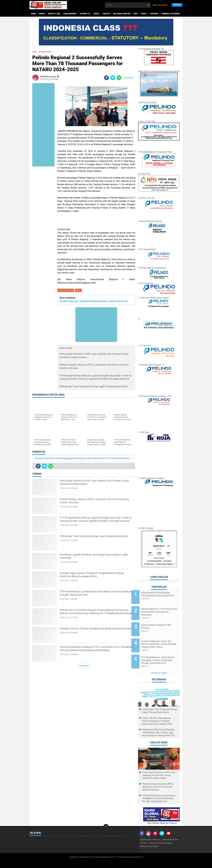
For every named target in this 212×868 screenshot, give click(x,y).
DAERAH (33, 829)
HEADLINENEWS (70, 14)
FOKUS (84, 829)
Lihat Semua (84, 666)
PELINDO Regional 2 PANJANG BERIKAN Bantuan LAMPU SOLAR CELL (94, 302)
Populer (177, 5)
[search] (128, 5)
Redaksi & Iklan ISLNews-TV (152, 829)
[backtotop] (106, 816)
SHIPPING (154, 14)
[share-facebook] (106, 78)
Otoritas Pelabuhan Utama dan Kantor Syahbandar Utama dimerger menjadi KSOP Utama (161, 638)
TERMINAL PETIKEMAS (171, 14)
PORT (136, 14)
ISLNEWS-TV (85, 14)
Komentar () (129, 78)
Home (33, 14)
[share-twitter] (113, 78)
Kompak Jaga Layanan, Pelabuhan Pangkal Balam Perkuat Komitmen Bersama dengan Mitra (94, 579)
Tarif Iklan (165, 833)
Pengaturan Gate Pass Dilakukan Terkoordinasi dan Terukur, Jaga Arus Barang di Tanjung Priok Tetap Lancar (160, 722)
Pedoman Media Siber (149, 833)
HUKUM (33, 833)
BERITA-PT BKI (54, 14)
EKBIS (58, 829)
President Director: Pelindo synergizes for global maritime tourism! (97, 632)
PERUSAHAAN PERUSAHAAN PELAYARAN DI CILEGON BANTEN (162, 596)
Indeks (42, 14)
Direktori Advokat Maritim (151, 840)
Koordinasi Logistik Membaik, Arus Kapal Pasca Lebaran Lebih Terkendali (97, 558)
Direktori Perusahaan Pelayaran (154, 836)
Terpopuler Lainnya (159, 662)
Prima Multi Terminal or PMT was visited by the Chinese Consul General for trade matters (97, 484)
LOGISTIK (106, 14)
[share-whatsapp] (119, 78)
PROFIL (144, 14)
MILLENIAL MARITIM (122, 14)
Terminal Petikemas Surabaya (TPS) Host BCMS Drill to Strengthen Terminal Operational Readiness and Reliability (97, 653)
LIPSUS (96, 14)
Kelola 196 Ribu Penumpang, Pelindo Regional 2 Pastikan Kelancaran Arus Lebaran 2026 (157, 710)
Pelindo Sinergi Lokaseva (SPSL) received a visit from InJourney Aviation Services (97, 503)
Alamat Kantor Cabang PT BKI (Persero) (163, 622)
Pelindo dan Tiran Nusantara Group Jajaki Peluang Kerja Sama (92, 539)
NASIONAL (34, 836)
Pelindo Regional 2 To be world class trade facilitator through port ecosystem (161, 610)
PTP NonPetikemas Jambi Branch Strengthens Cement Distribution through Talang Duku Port (96, 595)
